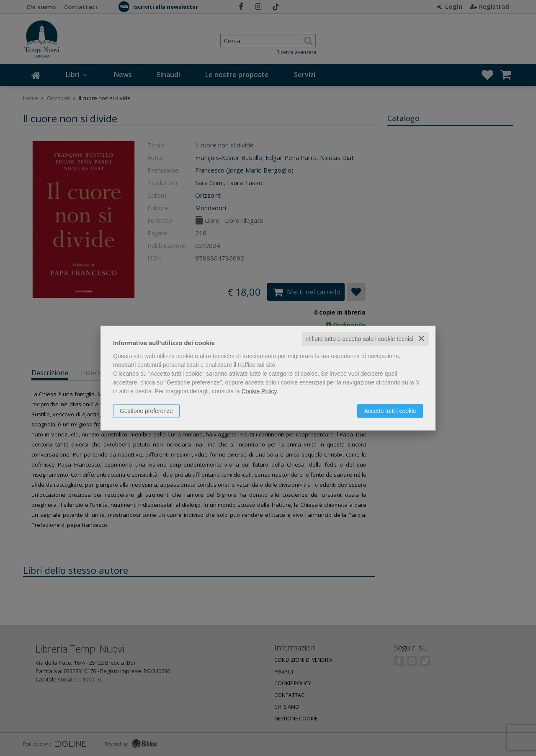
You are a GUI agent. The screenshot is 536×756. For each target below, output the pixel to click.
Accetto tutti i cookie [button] (390, 411)
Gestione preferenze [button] (146, 411)
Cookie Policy (259, 391)
